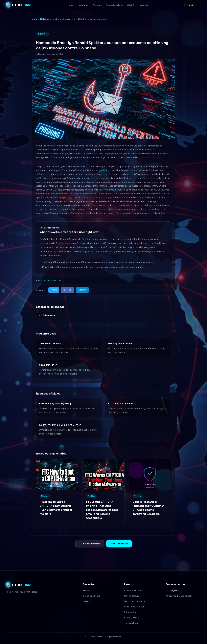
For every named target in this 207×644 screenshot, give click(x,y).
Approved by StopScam (179, 596)
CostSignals (172, 590)
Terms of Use (131, 623)
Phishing (42, 34)
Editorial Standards (135, 601)
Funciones (83, 5)
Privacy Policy (132, 617)
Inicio (71, 5)
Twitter (54, 290)
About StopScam (134, 590)
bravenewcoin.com (52, 280)
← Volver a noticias (90, 544)
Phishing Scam (48, 315)
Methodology (132, 596)
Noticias (97, 5)
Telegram (82, 290)
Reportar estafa (119, 544)
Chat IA (131, 5)
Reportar (143, 5)
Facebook (68, 290)
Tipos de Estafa (114, 5)
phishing (105, 170)
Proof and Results (134, 607)
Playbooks (130, 612)
